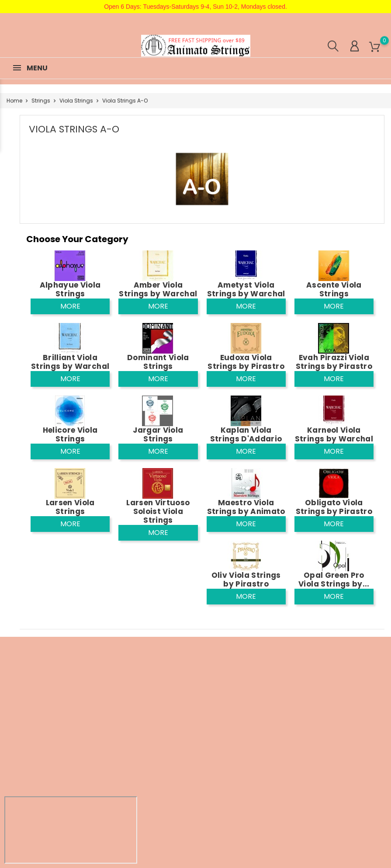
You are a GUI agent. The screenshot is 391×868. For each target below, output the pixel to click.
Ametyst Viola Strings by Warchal (246, 289)
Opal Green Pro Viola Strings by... (334, 580)
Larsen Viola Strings (70, 507)
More (70, 306)
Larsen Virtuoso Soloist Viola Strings (158, 511)
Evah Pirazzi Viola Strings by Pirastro (334, 362)
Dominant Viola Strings (158, 362)
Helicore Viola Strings (70, 434)
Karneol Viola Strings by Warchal (334, 434)
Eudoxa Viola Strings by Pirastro (246, 362)
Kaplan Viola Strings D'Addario (246, 434)
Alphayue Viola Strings (70, 289)
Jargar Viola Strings (158, 434)
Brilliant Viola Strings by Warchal (70, 362)
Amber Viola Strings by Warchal (158, 289)
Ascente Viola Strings (334, 289)
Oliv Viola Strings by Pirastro (246, 580)
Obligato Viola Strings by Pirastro (334, 507)
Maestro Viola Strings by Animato (246, 507)
